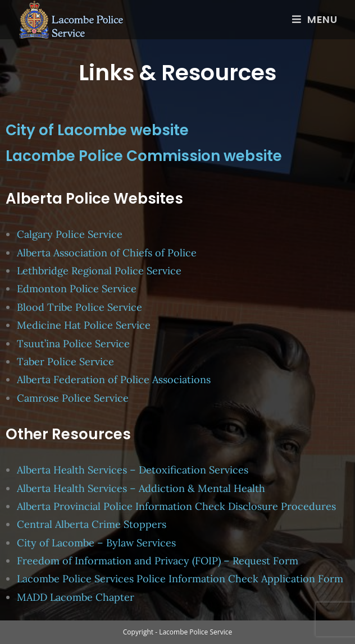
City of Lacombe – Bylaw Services (96, 543)
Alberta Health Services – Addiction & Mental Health (141, 488)
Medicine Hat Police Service (84, 325)
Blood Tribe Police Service (79, 307)
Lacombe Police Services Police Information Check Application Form (180, 579)
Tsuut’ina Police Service (73, 344)
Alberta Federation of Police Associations (114, 380)
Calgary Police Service (70, 234)
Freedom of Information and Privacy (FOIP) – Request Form (158, 561)
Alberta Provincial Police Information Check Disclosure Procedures (176, 506)
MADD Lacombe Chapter (76, 597)
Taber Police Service (65, 362)
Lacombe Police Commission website (144, 156)
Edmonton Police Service (77, 289)
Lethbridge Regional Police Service (99, 271)
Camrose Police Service (73, 398)
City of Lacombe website (97, 130)
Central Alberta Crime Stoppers (92, 524)
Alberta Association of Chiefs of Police (108, 253)
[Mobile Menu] (315, 19)
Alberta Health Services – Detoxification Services (133, 470)
